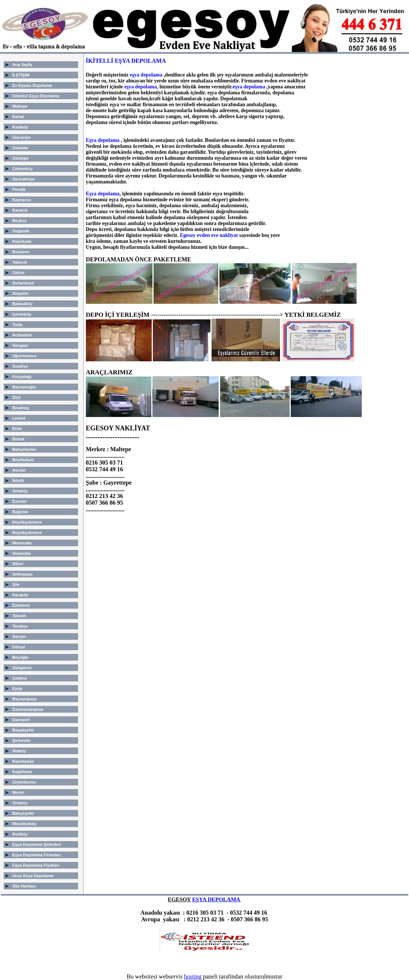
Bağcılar (20, 512)
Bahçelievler (24, 449)
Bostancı (21, 252)
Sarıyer (19, 636)
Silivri (18, 564)
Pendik (19, 189)
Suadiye (20, 366)
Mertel (18, 792)
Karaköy (20, 595)
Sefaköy (20, 491)
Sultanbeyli (23, 283)
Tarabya (20, 626)
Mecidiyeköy (24, 824)
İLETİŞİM (21, 75)
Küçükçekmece (27, 522)
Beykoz (20, 221)
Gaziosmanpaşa (28, 709)
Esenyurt (21, 720)
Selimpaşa (22, 574)
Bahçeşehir (23, 813)
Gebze (18, 273)
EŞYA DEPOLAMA (217, 899)
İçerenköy (22, 314)
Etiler (17, 429)
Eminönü (21, 605)
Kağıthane (22, 772)
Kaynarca (22, 200)
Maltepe (20, 106)
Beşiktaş (21, 408)
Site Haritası (24, 886)
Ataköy (19, 751)
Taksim (19, 616)
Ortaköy (20, 803)
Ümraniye (22, 137)
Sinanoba (22, 553)
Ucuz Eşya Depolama (33, 876)
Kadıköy (20, 127)
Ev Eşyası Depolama (32, 85)
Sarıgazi (20, 345)
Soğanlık (21, 231)
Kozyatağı (22, 377)
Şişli (17, 397)
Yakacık (20, 262)
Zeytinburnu (24, 782)
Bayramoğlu (24, 387)
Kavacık (20, 210)
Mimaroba (22, 543)
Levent (19, 418)
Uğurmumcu (24, 356)
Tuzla (17, 325)
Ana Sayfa (22, 65)
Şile (16, 585)
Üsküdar (20, 148)
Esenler (20, 501)
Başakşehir (23, 730)
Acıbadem (22, 335)
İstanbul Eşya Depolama (36, 96)
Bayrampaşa (24, 699)
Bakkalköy (22, 304)
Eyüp (17, 688)
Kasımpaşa (23, 761)
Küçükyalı (22, 241)
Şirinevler (22, 740)
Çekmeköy (22, 169)
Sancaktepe (24, 179)
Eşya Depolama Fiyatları (36, 865)
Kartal (18, 117)
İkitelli (18, 481)
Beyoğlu (20, 657)
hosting (193, 976)
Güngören (22, 668)
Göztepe (20, 158)
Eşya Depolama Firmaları (37, 855)
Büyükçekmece (27, 533)
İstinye (19, 647)
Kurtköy (20, 834)
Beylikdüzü (23, 460)
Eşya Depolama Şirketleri (37, 844)
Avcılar (19, 470)
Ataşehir (20, 293)
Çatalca (20, 678)
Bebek (18, 439)
